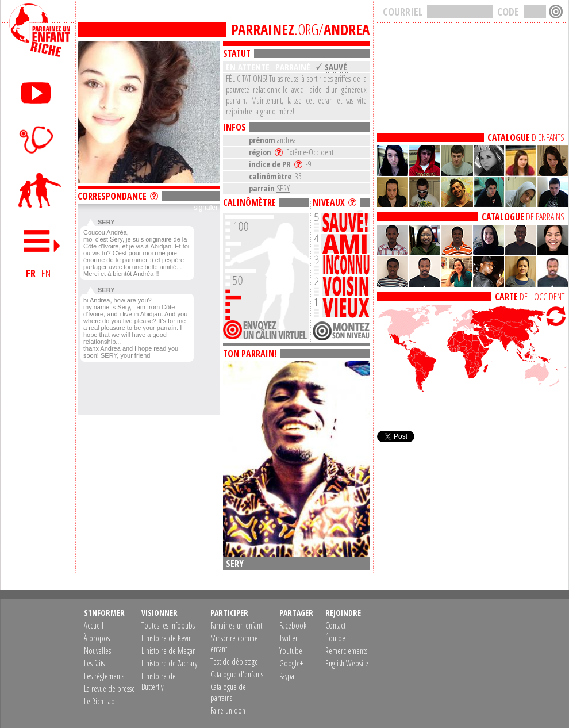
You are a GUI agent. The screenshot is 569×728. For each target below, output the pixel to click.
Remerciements (346, 651)
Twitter (289, 638)
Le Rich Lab (99, 701)
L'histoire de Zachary (169, 663)
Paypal (288, 676)
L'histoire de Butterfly (159, 681)
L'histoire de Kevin (167, 638)
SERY (283, 188)
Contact (335, 625)
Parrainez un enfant (236, 625)
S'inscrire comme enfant (234, 643)
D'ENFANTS (526, 137)
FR (31, 273)
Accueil (94, 625)
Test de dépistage (234, 662)
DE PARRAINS (523, 217)
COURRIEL (403, 12)
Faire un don (228, 710)
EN (46, 273)
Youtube (291, 651)
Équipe (335, 638)
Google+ (291, 663)
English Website (347, 663)
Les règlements (104, 676)
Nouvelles (97, 651)
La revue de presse (109, 689)
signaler (206, 208)
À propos (97, 638)
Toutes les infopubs (168, 625)
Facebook (293, 625)
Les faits (94, 663)
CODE (508, 12)
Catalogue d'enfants (237, 674)
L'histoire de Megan (169, 651)
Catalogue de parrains (228, 692)
